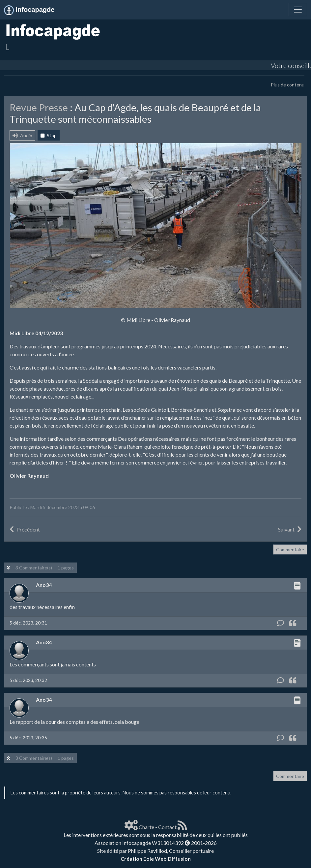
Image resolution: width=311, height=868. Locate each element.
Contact (167, 827)
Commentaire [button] (290, 549)
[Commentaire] (281, 623)
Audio (22, 135)
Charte (146, 827)
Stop (49, 135)
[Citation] (293, 623)
